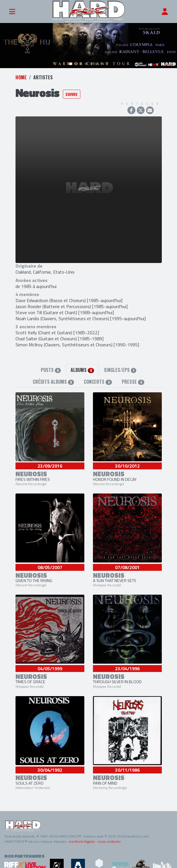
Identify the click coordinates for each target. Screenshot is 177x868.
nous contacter (109, 841)
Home (21, 77)
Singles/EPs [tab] (120, 370)
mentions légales (82, 841)
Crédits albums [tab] (53, 381)
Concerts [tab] (98, 381)
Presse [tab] (133, 381)
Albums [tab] (82, 370)
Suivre (72, 94)
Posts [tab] (51, 370)
